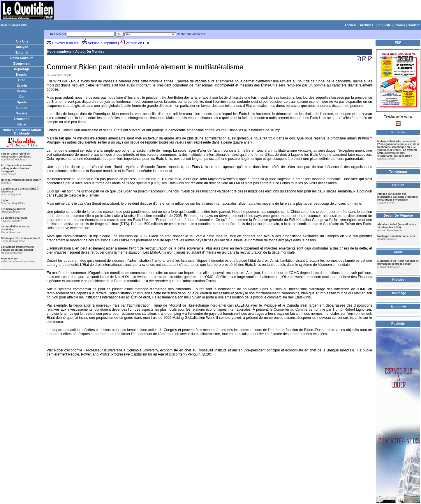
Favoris (399, 25)
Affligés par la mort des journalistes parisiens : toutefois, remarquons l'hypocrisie (398, 197)
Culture (22, 108)
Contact (414, 25)
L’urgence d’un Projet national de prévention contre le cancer (398, 262)
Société (22, 113)
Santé (398, 252)
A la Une (22, 41)
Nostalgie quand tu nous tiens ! (397, 236)
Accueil (350, 25)
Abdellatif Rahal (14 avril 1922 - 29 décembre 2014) (397, 226)
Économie (398, 306)
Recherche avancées (191, 34)
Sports (22, 102)
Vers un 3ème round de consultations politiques (16, 155)
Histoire (398, 280)
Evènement (22, 63)
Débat (22, 124)
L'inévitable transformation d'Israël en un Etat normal (18, 248)
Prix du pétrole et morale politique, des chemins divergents (16, 168)
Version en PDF (138, 43)
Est (22, 97)
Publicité (384, 25)
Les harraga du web (13, 209)
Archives (367, 25)
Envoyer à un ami (66, 43)
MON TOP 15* (9, 259)
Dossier (22, 75)
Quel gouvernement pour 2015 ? (21, 180)
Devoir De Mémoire (398, 215)
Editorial (22, 52)
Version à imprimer (103, 43)
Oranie (22, 86)
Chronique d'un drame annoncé (21, 238)
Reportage (22, 69)
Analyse (22, 47)
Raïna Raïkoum (22, 58)
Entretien (398, 132)
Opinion (398, 185)
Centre (22, 91)
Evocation (22, 119)
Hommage (398, 293)
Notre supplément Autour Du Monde (22, 132)
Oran (22, 80)
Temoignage (398, 171)
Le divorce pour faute (14, 218)
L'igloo (5, 200)
